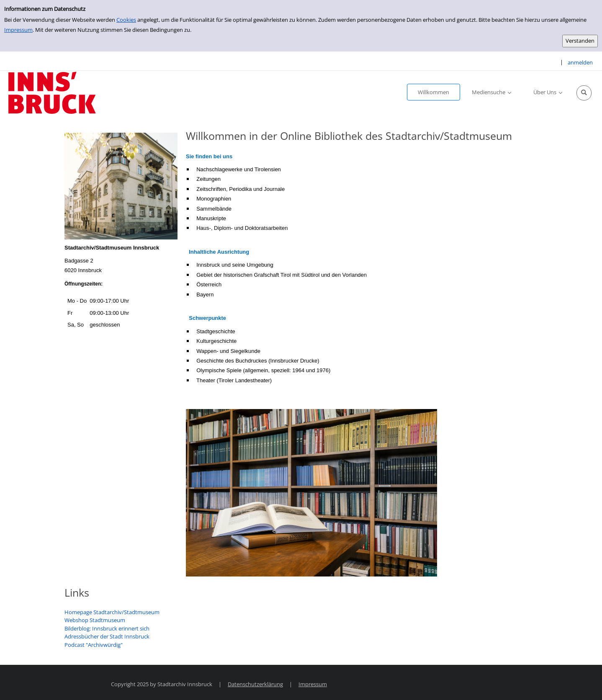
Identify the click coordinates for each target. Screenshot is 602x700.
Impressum (18, 30)
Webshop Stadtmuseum (95, 620)
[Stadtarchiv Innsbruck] (52, 92)
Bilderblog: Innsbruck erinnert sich (107, 628)
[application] (491, 92)
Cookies (126, 20)
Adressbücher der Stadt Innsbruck (107, 636)
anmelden (580, 62)
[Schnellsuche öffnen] (584, 93)
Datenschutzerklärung (255, 684)
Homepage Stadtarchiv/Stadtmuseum (112, 612)
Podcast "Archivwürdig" (94, 645)
